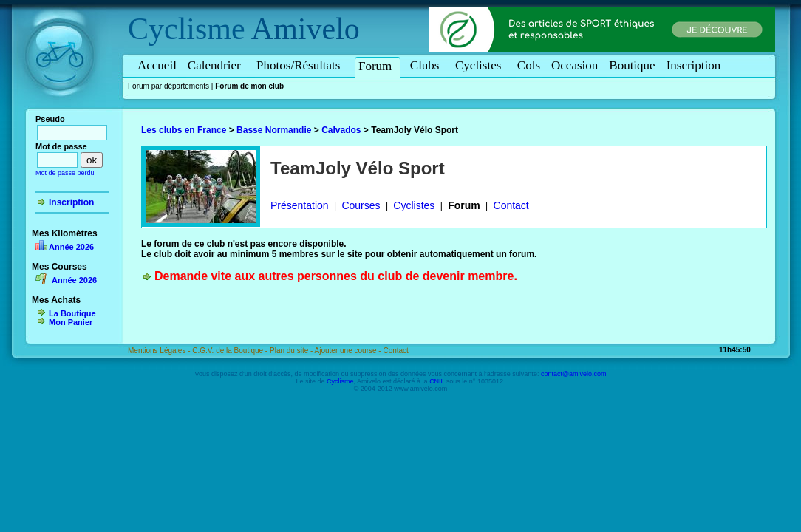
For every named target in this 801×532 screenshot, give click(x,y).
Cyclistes (481, 65)
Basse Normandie (274, 130)
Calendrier (217, 65)
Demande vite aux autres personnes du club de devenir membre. (336, 276)
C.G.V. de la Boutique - (231, 351)
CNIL (437, 381)
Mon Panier (71, 322)
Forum (378, 66)
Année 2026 (71, 247)
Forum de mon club (249, 86)
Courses (361, 205)
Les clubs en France (184, 130)
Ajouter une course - (349, 351)
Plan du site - (292, 351)
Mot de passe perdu (65, 173)
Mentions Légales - (160, 351)
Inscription (694, 65)
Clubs (427, 65)
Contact (511, 205)
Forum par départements (168, 86)
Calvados (341, 130)
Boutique (632, 65)
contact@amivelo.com (574, 374)
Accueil (157, 65)
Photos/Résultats (301, 65)
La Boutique (72, 313)
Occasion (575, 65)
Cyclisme (187, 29)
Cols (529, 65)
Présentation (300, 205)
